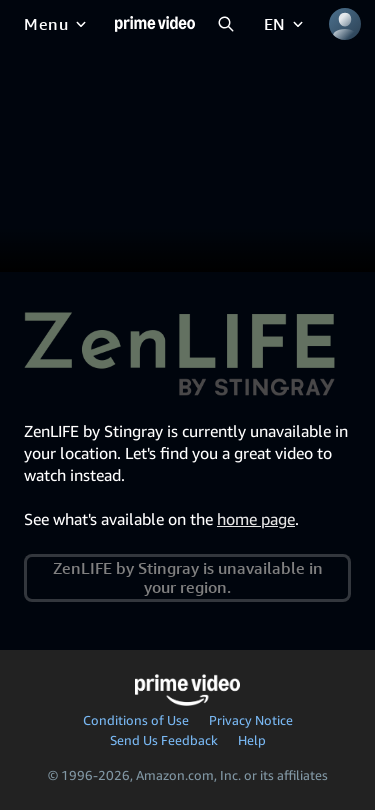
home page (256, 519)
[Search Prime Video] (226, 24)
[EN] (285, 24)
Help (252, 740)
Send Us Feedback (164, 740)
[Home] (155, 24)
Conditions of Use (136, 720)
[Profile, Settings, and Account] (345, 24)
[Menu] (57, 24)
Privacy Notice (251, 720)
